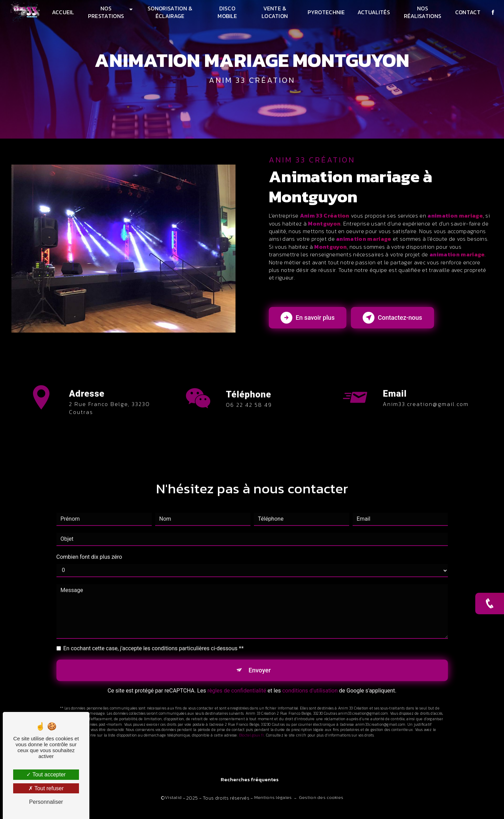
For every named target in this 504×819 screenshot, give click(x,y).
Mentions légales (273, 804)
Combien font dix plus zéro (89, 552)
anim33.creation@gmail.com (426, 399)
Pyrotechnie (326, 12)
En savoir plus (311, 322)
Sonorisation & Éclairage (170, 12)
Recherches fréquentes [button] (250, 786)
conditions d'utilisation (310, 687)
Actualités (373, 12)
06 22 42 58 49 (249, 419)
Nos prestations (107, 12)
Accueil (64, 12)
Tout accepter (46, 774)
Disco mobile (227, 12)
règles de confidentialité (237, 687)
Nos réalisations (422, 12)
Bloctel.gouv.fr (251, 732)
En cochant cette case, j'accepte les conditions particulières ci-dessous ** (154, 643)
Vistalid (173, 804)
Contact (467, 12)
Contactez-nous (406, 322)
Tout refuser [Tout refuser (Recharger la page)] (46, 788)
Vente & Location (275, 12)
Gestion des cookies (321, 804)
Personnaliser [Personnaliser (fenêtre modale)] (46, 802)
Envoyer (260, 666)
